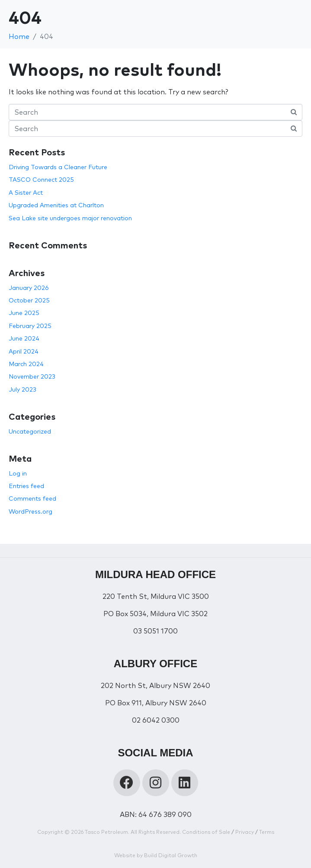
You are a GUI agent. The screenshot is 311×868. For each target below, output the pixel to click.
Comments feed (32, 498)
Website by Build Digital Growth (156, 855)
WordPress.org (30, 511)
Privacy (245, 832)
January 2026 (29, 288)
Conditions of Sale (206, 832)
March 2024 (26, 364)
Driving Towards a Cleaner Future (58, 167)
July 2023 (22, 389)
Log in (18, 473)
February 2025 (30, 326)
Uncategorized (30, 431)
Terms (267, 832)
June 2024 (24, 338)
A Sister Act (26, 193)
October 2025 (29, 300)
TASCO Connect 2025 (41, 180)
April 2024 (24, 351)
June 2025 (24, 313)
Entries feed (26, 486)
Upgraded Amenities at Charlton (56, 205)
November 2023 (32, 376)
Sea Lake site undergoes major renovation (70, 218)
